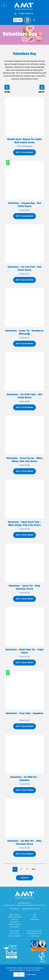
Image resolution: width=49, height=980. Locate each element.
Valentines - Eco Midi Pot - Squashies (24, 779)
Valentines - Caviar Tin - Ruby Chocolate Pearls (24, 587)
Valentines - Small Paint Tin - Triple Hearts (25, 651)
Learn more (31, 974)
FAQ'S (35, 917)
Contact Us (14, 919)
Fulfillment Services (14, 917)
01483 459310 (26, 14)
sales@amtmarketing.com (31, 909)
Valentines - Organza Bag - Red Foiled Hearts (24, 205)
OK (19, 974)
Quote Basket (34, 20)
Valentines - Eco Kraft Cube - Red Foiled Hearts (24, 396)
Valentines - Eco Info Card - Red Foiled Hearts (24, 268)
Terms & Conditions (14, 936)
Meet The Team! (14, 924)
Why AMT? (14, 922)
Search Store (4, 6)
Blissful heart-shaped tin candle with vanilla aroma (24, 141)
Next (34, 869)
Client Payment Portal (35, 931)
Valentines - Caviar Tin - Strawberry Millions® (24, 332)
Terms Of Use (14, 933)
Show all (25, 878)
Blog (35, 915)
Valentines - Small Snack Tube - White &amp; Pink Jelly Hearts (24, 524)
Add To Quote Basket (24, 152)
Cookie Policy (35, 936)
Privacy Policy (14, 931)
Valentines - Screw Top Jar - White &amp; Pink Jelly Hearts (25, 460)
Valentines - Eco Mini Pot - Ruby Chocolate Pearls (24, 842)
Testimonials (35, 919)
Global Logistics (14, 915)
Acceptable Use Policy (35, 933)
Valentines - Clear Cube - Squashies (24, 713)
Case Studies (14, 927)
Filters (7, 87)
